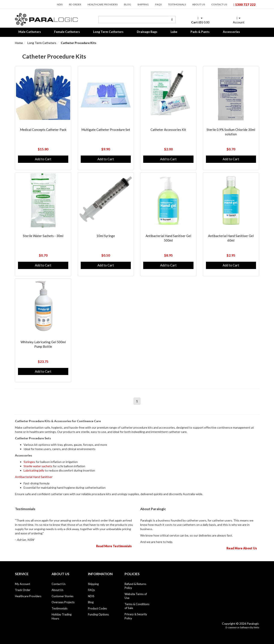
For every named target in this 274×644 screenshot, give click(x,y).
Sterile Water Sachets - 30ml (43, 236)
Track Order (23, 590)
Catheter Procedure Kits (79, 43)
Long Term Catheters (108, 32)
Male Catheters (30, 32)
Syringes (29, 462)
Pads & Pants (200, 32)
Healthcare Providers (103, 4)
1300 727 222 (244, 5)
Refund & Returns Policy (135, 586)
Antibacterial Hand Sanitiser (34, 477)
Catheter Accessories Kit (168, 130)
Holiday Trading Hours (62, 616)
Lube (174, 32)
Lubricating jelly (34, 470)
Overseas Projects (63, 602)
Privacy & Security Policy (136, 616)
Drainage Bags (147, 32)
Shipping (143, 4)
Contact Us (219, 4)
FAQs (158, 4)
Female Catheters (67, 32)
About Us (199, 4)
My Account (22, 584)
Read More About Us (242, 548)
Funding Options (98, 614)
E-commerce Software (238, 627)
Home (19, 43)
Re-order (75, 4)
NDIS (60, 4)
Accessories (231, 32)
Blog (127, 4)
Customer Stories (63, 596)
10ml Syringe (106, 236)
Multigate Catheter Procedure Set (106, 130)
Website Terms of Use (136, 596)
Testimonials (177, 4)
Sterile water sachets (38, 466)
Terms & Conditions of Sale (137, 606)
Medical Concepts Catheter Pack (43, 130)
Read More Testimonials (114, 546)
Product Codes (97, 608)
